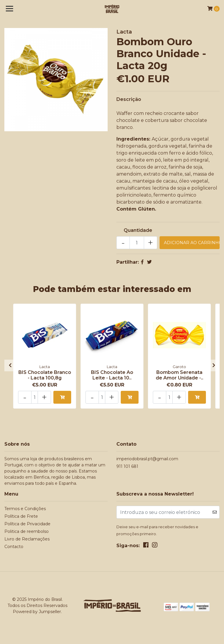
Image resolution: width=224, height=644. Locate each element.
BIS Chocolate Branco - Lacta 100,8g (45, 375)
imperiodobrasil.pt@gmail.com (147, 459)
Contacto (14, 547)
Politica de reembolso (27, 531)
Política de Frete (21, 516)
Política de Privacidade (27, 524)
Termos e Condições (25, 509)
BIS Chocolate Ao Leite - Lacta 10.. (112, 375)
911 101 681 (127, 466)
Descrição (129, 99)
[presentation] (10, 365)
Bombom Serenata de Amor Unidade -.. (180, 375)
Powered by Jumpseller (37, 612)
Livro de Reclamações (27, 539)
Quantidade (138, 230)
